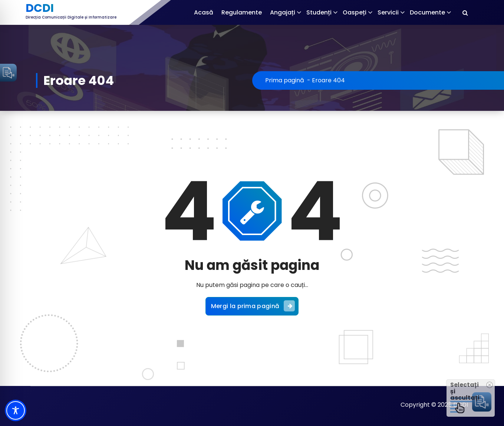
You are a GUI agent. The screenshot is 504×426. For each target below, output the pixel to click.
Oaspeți (355, 12)
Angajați (283, 12)
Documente (427, 12)
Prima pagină (285, 80)
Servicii (388, 12)
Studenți (319, 12)
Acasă (204, 12)
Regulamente (242, 12)
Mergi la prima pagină (253, 306)
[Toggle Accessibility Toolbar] (16, 410)
